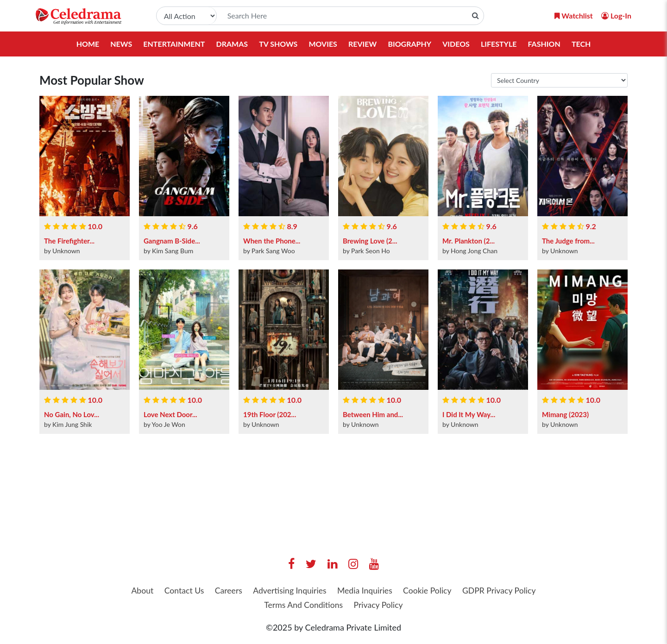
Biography (409, 44)
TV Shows (278, 44)
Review (362, 44)
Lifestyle (499, 44)
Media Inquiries (365, 591)
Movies (323, 44)
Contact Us (181, 591)
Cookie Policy (430, 591)
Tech (581, 44)
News (121, 44)
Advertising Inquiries (289, 591)
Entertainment (174, 44)
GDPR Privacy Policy (503, 591)
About (138, 591)
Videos (456, 44)
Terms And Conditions (303, 606)
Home (88, 44)
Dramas (232, 44)
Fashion (544, 44)
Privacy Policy (380, 606)
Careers (226, 591)
